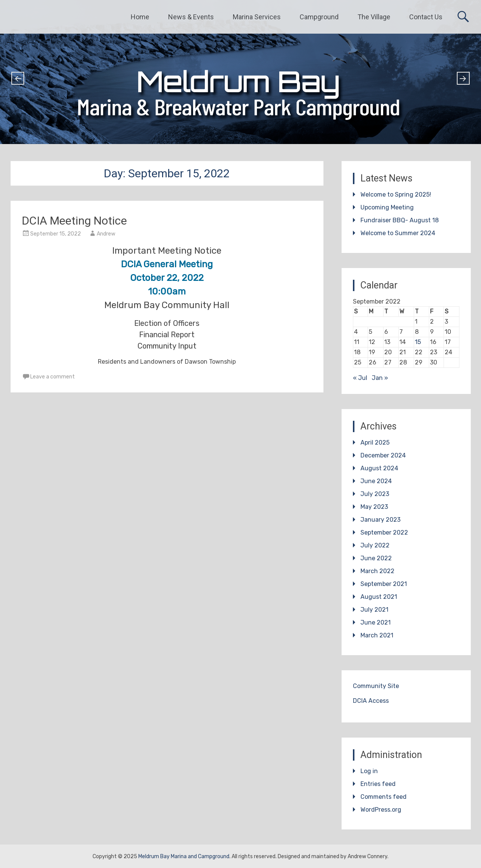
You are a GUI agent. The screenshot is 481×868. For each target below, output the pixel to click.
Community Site (376, 686)
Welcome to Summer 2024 (398, 233)
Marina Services (257, 17)
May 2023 (374, 507)
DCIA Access (371, 701)
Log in (369, 771)
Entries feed (378, 784)
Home (140, 17)
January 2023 (380, 520)
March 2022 (377, 571)
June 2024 (376, 481)
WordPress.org (381, 810)
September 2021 (384, 584)
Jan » (380, 378)
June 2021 (376, 622)
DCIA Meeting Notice (74, 221)
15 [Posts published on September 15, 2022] (418, 342)
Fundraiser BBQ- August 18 (400, 220)
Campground (319, 17)
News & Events (191, 17)
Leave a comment (53, 377)
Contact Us (426, 17)
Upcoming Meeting (387, 207)
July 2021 (374, 610)
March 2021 (377, 635)
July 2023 (375, 494)
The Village (374, 17)
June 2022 (376, 558)
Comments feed (384, 797)
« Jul (360, 378)
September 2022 (384, 532)
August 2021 (379, 597)
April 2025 (375, 443)
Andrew (106, 234)
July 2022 (375, 545)
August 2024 (379, 468)
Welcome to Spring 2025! (396, 195)
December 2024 (383, 455)
